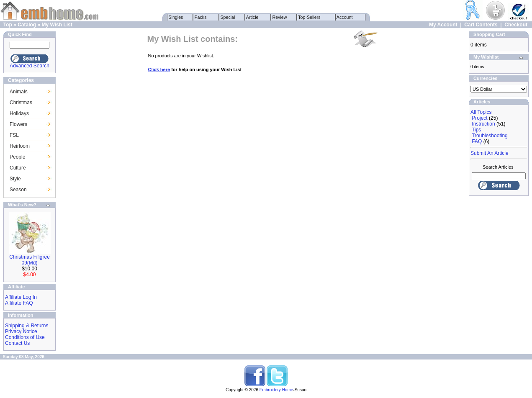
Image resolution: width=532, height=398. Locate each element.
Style (15, 179)
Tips (476, 130)
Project (479, 118)
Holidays (19, 113)
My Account (443, 25)
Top (8, 25)
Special (228, 17)
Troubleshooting (490, 136)
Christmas (21, 103)
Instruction (483, 124)
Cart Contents (481, 25)
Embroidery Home (276, 390)
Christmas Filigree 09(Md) (30, 260)
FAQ (477, 141)
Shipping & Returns (27, 326)
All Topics (481, 112)
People (17, 157)
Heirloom (20, 146)
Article (253, 17)
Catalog (27, 25)
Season (18, 190)
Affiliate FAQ (19, 303)
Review (280, 17)
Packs (201, 17)
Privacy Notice (21, 331)
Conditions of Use (25, 337)
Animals (19, 92)
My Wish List (57, 25)
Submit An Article (490, 153)
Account (345, 17)
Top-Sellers (310, 17)
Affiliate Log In (21, 297)
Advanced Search (30, 66)
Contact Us (17, 343)
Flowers (18, 124)
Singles (176, 17)
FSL (14, 135)
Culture (18, 168)
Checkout (516, 25)
